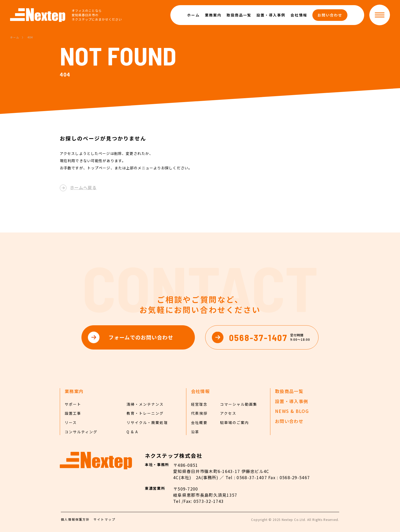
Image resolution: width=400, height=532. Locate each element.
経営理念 (199, 404)
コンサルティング (81, 432)
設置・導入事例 (271, 15)
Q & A (132, 432)
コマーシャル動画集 (239, 404)
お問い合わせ (330, 15)
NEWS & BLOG (292, 411)
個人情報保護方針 (75, 519)
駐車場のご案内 (235, 422)
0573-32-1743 (209, 501)
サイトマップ (104, 519)
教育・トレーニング (145, 413)
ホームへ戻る (83, 187)
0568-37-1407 (252, 477)
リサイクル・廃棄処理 (147, 422)
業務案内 (213, 15)
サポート (73, 404)
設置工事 (73, 413)
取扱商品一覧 (239, 15)
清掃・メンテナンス (145, 404)
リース (71, 422)
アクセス (228, 413)
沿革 (195, 432)
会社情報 (299, 15)
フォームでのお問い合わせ (141, 337)
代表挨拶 (199, 413)
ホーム (193, 15)
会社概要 (199, 422)
